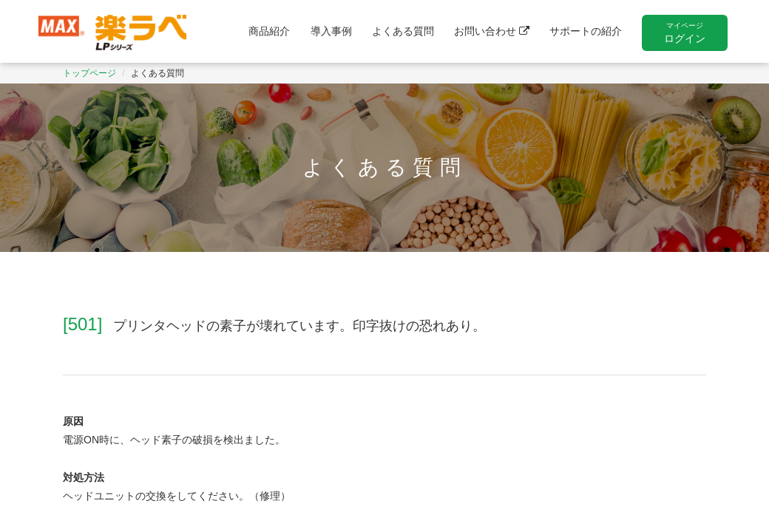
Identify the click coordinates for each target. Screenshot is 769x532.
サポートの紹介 (586, 31)
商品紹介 (269, 31)
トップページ (89, 73)
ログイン (685, 33)
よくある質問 (403, 31)
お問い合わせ (492, 31)
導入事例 (331, 31)
